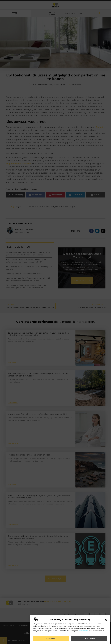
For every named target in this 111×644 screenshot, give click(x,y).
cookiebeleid (83, 631)
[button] (106, 620)
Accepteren (51, 638)
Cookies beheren (89, 638)
